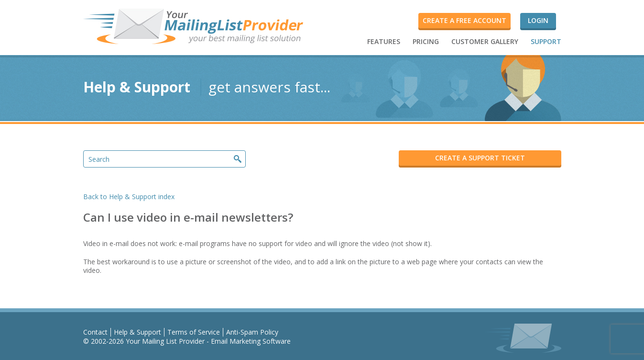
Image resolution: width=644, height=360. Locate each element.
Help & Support (137, 332)
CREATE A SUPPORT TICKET (480, 158)
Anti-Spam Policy (252, 332)
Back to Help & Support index (129, 197)
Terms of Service (194, 332)
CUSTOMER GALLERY (485, 41)
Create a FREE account (464, 20)
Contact (95, 332)
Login (538, 20)
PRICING (426, 41)
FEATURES (384, 41)
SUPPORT (546, 41)
